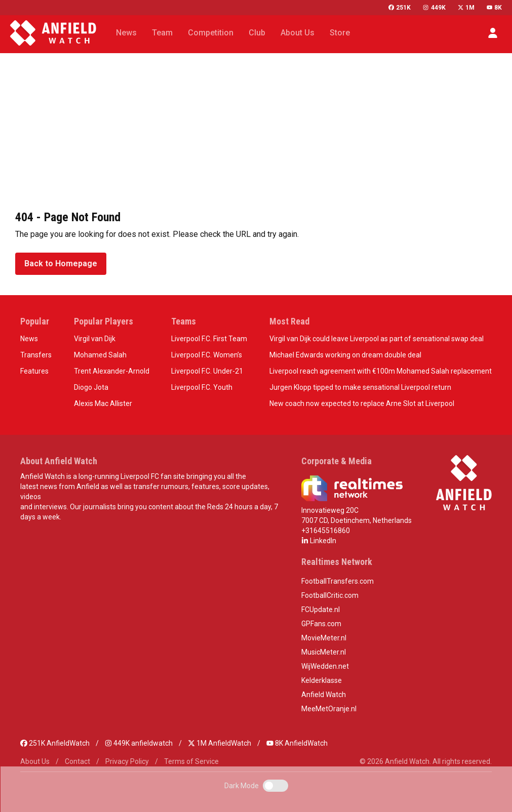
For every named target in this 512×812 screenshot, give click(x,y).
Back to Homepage (61, 263)
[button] (493, 33)
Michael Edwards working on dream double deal (345, 355)
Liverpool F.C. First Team (209, 339)
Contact (77, 761)
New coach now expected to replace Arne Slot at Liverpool (362, 403)
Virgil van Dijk (95, 339)
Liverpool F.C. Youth (202, 387)
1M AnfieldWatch (220, 743)
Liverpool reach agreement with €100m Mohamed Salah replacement (381, 371)
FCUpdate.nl (321, 610)
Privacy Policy (127, 761)
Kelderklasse (322, 680)
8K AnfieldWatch (297, 743)
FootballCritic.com (330, 595)
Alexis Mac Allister (103, 403)
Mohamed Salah (100, 355)
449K (434, 8)
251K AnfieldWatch (55, 743)
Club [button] (257, 33)
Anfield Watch (324, 695)
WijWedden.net (325, 666)
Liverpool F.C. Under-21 (207, 371)
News (29, 339)
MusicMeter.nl (324, 652)
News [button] (126, 33)
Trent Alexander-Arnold (112, 371)
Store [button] (340, 33)
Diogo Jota (91, 387)
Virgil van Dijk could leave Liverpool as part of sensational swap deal (377, 339)
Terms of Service (191, 761)
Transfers (36, 355)
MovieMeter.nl (324, 638)
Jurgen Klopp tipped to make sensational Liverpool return (360, 387)
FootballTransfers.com (338, 581)
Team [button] (162, 33)
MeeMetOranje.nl (329, 709)
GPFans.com (321, 624)
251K (400, 8)
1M (466, 8)
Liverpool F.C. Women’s (207, 355)
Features (34, 371)
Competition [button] (211, 33)
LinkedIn (319, 541)
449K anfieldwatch (139, 743)
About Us (35, 761)
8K (494, 8)
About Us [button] (298, 33)
